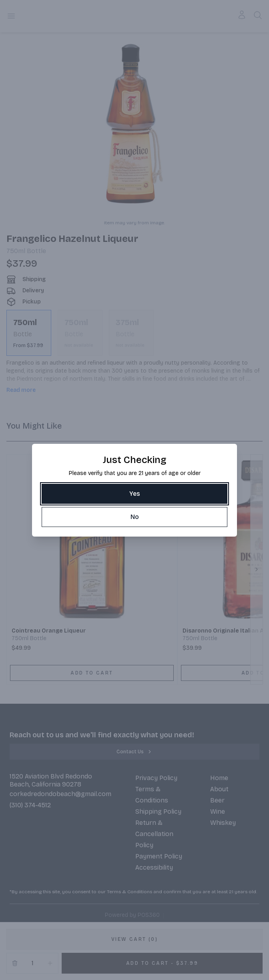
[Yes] (134, 494)
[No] (134, 517)
